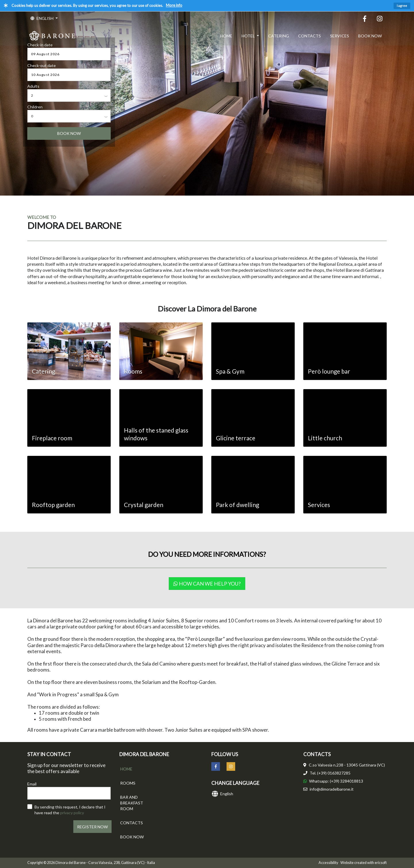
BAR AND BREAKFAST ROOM (132, 803)
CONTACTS (309, 36)
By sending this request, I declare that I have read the (70, 810)
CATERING (279, 36)
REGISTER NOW (92, 827)
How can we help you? (207, 584)
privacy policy (72, 813)
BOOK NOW (370, 36)
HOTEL (249, 36)
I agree (402, 6)
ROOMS (128, 783)
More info (174, 5)
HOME (226, 36)
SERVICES (340, 36)
